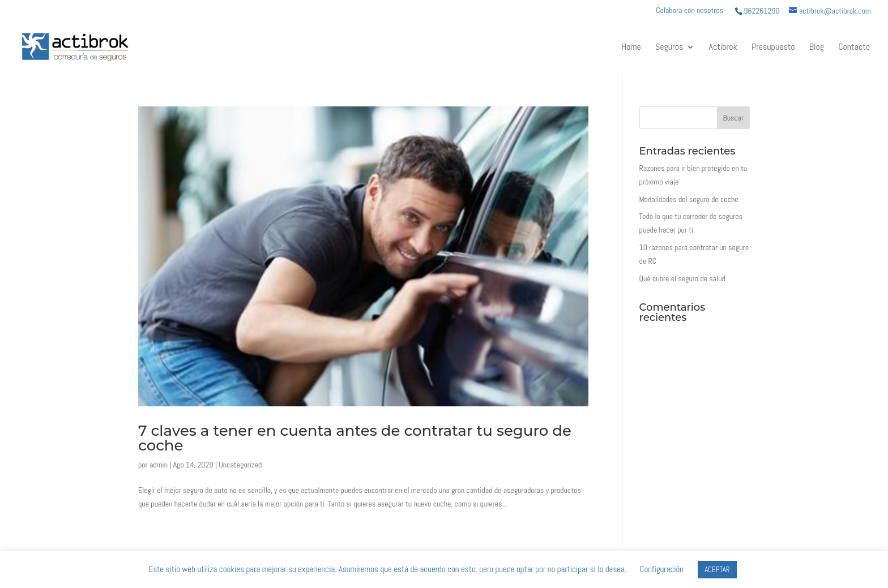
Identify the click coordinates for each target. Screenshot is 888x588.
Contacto (854, 48)
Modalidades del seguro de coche (689, 199)
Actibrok (723, 48)
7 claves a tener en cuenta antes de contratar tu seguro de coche (355, 438)
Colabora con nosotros (690, 11)
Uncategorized (240, 465)
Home (631, 48)
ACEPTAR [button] (717, 570)
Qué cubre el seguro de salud (682, 278)
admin (159, 465)
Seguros (669, 48)
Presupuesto (773, 48)
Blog (817, 48)
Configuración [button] (662, 569)
